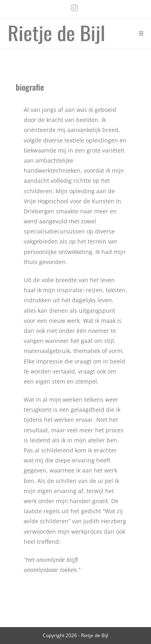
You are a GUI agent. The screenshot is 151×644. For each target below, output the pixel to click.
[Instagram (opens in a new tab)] (72, 8)
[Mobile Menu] (141, 33)
